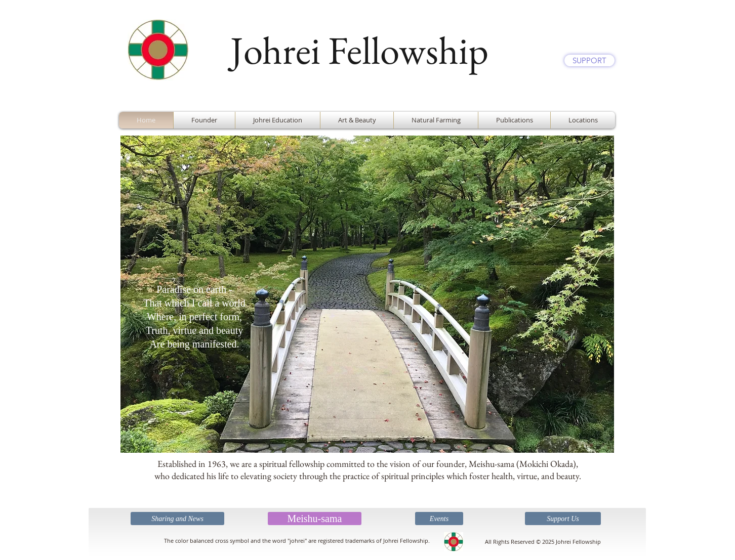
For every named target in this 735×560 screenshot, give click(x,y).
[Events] (439, 519)
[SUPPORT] (589, 60)
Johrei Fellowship (359, 50)
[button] (367, 294)
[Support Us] (563, 519)
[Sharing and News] (177, 519)
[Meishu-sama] (315, 519)
